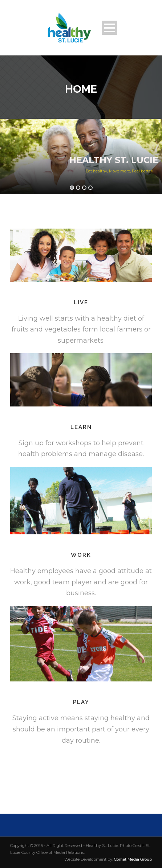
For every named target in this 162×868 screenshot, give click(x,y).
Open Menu (110, 28)
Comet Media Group (133, 859)
